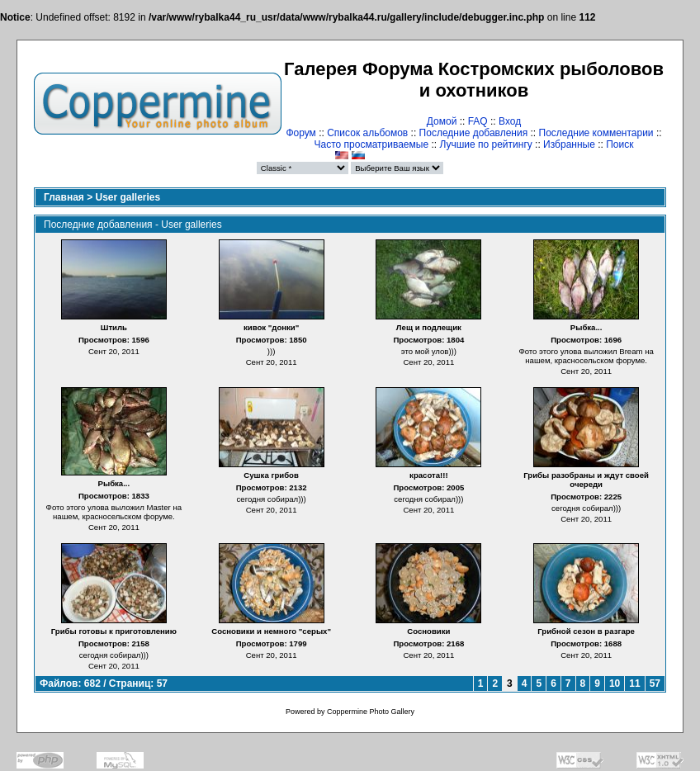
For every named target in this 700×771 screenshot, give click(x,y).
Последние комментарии (596, 133)
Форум (300, 133)
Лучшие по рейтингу (485, 144)
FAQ (478, 121)
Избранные (569, 144)
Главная (64, 197)
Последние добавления (474, 133)
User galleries (128, 197)
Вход (510, 121)
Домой (442, 121)
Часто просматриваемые (372, 144)
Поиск (620, 144)
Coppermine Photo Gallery (371, 712)
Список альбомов (367, 133)
